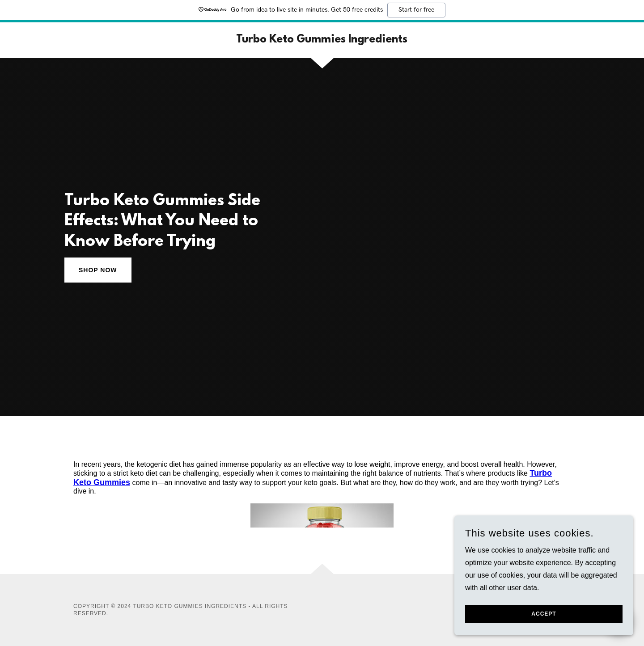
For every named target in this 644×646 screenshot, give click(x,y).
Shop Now (98, 270)
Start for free (416, 10)
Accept (544, 620)
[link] (322, 40)
